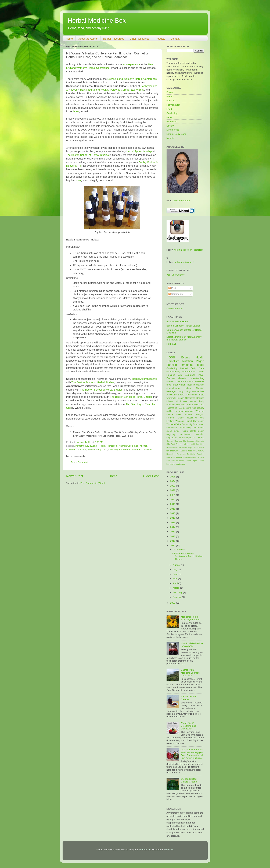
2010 (173, 545)
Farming (171, 101)
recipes (201, 391)
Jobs (190, 451)
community (172, 428)
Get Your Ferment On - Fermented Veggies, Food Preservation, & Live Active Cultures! (192, 754)
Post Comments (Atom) (93, 483)
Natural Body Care (97, 450)
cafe (168, 461)
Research (180, 457)
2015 (173, 523)
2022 (173, 490)
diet (173, 461)
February (178, 592)
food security (198, 408)
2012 (173, 536)
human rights (191, 461)
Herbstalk (172, 344)
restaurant (199, 385)
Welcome (195, 457)
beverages (172, 391)
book (76, 112)
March (177, 588)
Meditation (192, 418)
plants (193, 431)
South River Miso (196, 405)
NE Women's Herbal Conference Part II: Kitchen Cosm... (188, 556)
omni (178, 464)
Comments (176, 294)
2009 (173, 603)
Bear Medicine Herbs (178, 322)
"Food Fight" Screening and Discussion (188, 726)
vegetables (172, 438)
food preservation (176, 385)
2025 (173, 477)
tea (176, 411)
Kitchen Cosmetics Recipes (191, 398)
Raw (189, 381)
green (169, 431)
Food (169, 109)
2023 (173, 486)
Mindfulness (173, 130)
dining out (183, 391)
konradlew (146, 850)
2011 (173, 541)
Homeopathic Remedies (177, 447)
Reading (200, 454)
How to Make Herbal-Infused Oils (192, 645)
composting (185, 428)
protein (201, 431)
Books (170, 92)
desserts (187, 408)
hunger (177, 431)
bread (201, 424)
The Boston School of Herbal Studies (87, 155)
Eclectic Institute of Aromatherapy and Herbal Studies (184, 338)
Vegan (200, 361)
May (176, 579)
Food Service (176, 444)
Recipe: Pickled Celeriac (189, 698)
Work (202, 457)
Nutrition (171, 138)
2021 (173, 495)
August (177, 565)
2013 (173, 532)
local (189, 385)
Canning (170, 441)
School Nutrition (194, 388)
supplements (186, 434)
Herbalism (112, 446)
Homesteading (196, 378)
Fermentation (174, 105)
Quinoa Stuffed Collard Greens (189, 780)
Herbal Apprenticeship (139, 151)
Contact (175, 39)
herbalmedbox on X (184, 262)
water (183, 464)
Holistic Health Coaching (193, 444)
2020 (173, 500)
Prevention (181, 454)
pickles (170, 411)
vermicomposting (187, 438)
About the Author (88, 39)
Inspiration (192, 447)
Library (170, 126)
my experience (132, 64)
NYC (195, 451)
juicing (201, 461)
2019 (173, 504)
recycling (171, 434)
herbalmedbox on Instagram (189, 250)
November (179, 549)
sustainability (173, 372)
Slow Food (181, 405)
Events (94, 446)
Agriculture (172, 395)
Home (69, 39)
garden (193, 391)
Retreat (188, 457)
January (178, 597)
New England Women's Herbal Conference (132, 79)
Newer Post (75, 476)
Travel (201, 375)
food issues (198, 381)
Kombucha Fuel (175, 309)
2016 (173, 518)
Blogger (169, 850)
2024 (173, 481)
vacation (200, 434)
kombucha (171, 464)
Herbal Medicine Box (97, 21)
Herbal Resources (114, 39)
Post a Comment (79, 462)
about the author (181, 201)
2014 (173, 527)
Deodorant (191, 441)
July (175, 570)
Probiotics (191, 454)
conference (199, 428)
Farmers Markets (176, 378)
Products (160, 39)
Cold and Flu (180, 441)
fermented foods (192, 365)
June (176, 574)
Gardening (172, 113)
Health (102, 446)
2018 (173, 509)
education (180, 461)
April (176, 583)
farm (180, 375)
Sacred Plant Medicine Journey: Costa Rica (190, 673)
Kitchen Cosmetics (129, 446)
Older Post (151, 476)
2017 (173, 513)
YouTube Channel (176, 275)
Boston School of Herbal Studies (183, 326)
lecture (185, 431)
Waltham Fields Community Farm (182, 424)
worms (201, 438)
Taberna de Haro (175, 408)
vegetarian (184, 411)
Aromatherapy (82, 446)
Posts (173, 288)
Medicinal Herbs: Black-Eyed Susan (190, 618)
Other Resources (139, 39)
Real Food (171, 457)
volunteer (190, 375)
